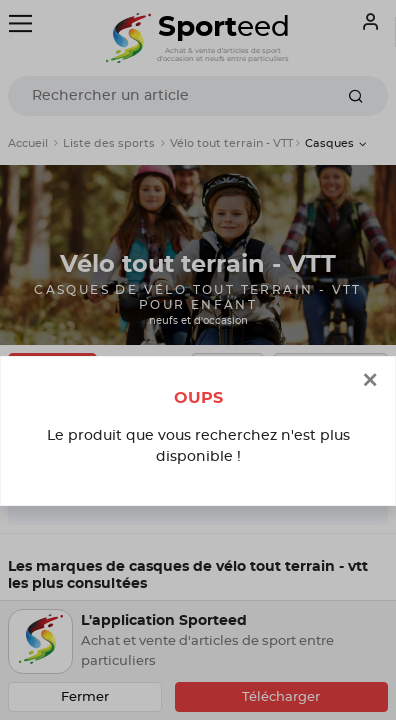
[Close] (370, 381)
